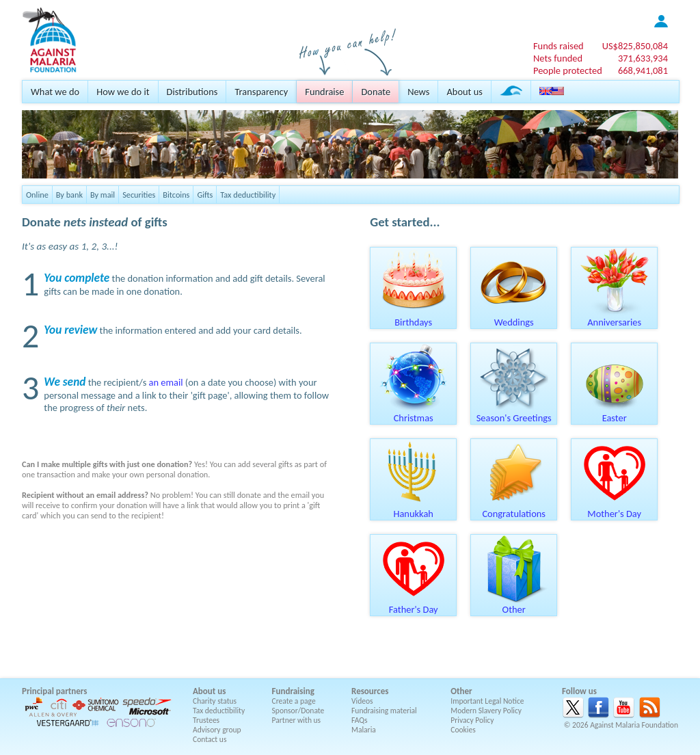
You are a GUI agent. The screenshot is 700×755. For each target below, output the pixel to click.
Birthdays (414, 317)
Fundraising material (384, 711)
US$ (635, 46)
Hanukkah (414, 509)
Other (514, 605)
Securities (139, 195)
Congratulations (514, 509)
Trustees (206, 720)
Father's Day (414, 605)
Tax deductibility (248, 195)
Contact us (210, 739)
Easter (615, 413)
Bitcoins (176, 195)
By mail (103, 195)
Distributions (192, 92)
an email (166, 382)
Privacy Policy (472, 720)
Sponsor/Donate (298, 711)
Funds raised (558, 46)
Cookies (463, 730)
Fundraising (293, 691)
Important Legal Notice (487, 701)
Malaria (364, 730)
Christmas (414, 413)
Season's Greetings (514, 413)
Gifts (205, 195)
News (418, 92)
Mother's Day (615, 509)
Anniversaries (615, 317)
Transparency (261, 92)
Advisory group (217, 730)
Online (37, 195)
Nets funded (558, 58)
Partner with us (297, 720)
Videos (362, 701)
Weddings (514, 317)
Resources (370, 691)
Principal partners (54, 691)
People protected (568, 70)
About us (464, 92)
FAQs (360, 720)
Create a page (294, 701)
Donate (376, 92)
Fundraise (324, 92)
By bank (69, 195)
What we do (55, 92)
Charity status (215, 701)
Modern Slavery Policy (486, 711)
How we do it (123, 92)
